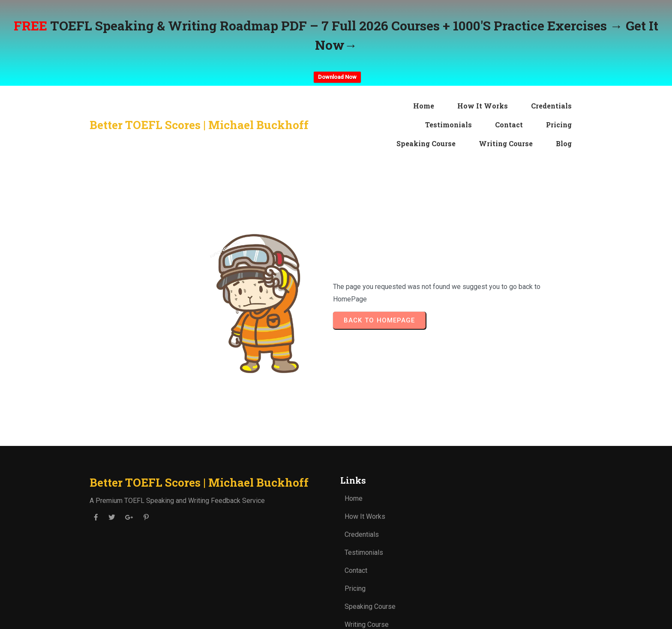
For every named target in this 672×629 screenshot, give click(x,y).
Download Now (337, 77)
